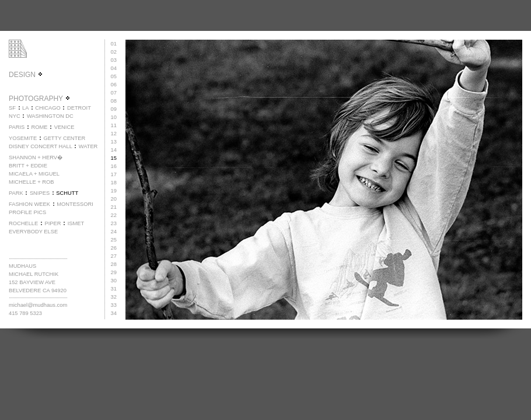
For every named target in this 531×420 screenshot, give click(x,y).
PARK (16, 193)
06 (114, 85)
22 (114, 215)
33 (114, 305)
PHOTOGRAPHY (40, 99)
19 (114, 191)
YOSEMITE (23, 138)
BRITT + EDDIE (28, 166)
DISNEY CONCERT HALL (41, 146)
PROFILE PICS (27, 212)
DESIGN (26, 75)
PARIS (17, 127)
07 (114, 93)
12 (114, 134)
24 (114, 232)
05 (114, 76)
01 (114, 44)
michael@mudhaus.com (38, 305)
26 (114, 248)
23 (114, 223)
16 (114, 166)
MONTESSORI (75, 204)
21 (114, 207)
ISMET (76, 223)
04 (114, 68)
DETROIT (79, 108)
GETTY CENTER (64, 138)
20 (114, 199)
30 (114, 281)
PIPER (53, 223)
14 (114, 150)
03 (114, 60)
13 (114, 142)
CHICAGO (48, 108)
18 (114, 183)
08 (114, 101)
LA (25, 108)
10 (114, 117)
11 (114, 125)
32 (114, 297)
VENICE (64, 127)
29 (114, 272)
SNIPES (40, 193)
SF (12, 108)
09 (114, 109)
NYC (15, 116)
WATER (88, 146)
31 (114, 289)
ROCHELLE (23, 223)
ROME (39, 127)
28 (114, 264)
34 (114, 313)
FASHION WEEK (29, 204)
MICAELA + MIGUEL (34, 174)
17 (114, 174)
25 (114, 240)
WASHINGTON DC (50, 116)
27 (114, 256)
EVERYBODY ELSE (33, 232)
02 (114, 52)
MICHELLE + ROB (32, 182)
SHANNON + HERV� (36, 157)
